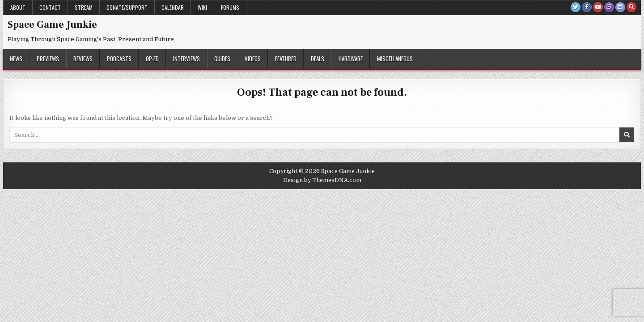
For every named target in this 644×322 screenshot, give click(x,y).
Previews (48, 59)
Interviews (186, 59)
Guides (222, 59)
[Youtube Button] (598, 7)
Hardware (351, 59)
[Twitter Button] (576, 7)
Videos (253, 59)
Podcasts (119, 59)
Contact (50, 7)
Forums (230, 7)
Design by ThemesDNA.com (322, 180)
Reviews (83, 59)
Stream (84, 7)
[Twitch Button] (609, 7)
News (16, 59)
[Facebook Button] (587, 7)
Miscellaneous (395, 59)
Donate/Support (127, 7)
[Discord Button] (620, 7)
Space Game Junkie (52, 25)
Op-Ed (152, 59)
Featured (286, 59)
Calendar (173, 7)
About (18, 7)
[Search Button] (631, 7)
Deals (318, 59)
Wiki (202, 7)
